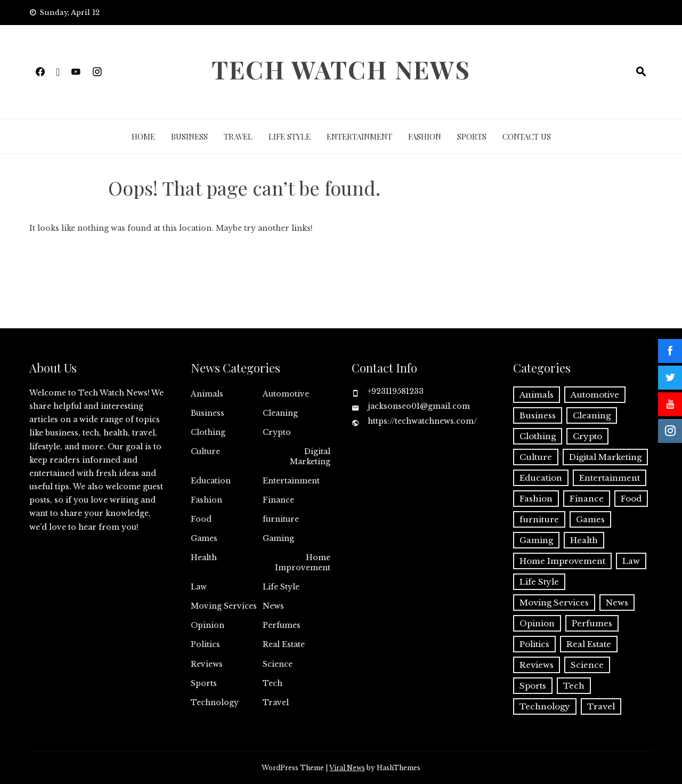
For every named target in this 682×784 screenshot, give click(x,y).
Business (189, 136)
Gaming (278, 538)
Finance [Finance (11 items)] (587, 499)
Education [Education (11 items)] (541, 478)
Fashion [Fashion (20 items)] (536, 499)
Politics (205, 644)
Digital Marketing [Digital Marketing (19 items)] (605, 457)
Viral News (347, 768)
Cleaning (280, 413)
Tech (273, 683)
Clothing (208, 432)
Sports (472, 136)
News (273, 606)
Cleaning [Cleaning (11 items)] (592, 415)
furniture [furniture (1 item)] (539, 519)
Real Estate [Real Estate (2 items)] (589, 644)
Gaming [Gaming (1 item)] (536, 540)
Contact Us (527, 136)
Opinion (208, 625)
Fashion (425, 136)
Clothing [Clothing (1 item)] (538, 436)
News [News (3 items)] (617, 603)
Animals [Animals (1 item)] (537, 395)
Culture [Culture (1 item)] (536, 457)
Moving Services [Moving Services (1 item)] (554, 603)
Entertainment (359, 136)
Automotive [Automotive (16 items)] (595, 395)
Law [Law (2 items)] (631, 561)
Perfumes (282, 625)
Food (201, 519)
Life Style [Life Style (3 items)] (539, 582)
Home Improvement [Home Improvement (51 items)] (562, 561)
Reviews (207, 664)
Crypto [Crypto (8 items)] (587, 436)
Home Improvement (303, 562)
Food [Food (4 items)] (631, 499)
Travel (238, 136)
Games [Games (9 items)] (590, 519)
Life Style (290, 136)
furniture (281, 519)
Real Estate (284, 644)
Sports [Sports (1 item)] (533, 686)
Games (204, 538)
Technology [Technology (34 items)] (545, 706)
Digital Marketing (310, 456)
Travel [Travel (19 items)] (601, 706)
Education (211, 481)
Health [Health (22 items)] (584, 540)
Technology (215, 702)
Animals (207, 394)
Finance (278, 500)
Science (278, 664)
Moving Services (224, 606)
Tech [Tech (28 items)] (574, 686)
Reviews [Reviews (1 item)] (537, 665)
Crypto (277, 432)
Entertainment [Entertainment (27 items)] (610, 478)
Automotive (286, 394)
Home (143, 136)
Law (199, 587)
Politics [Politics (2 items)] (534, 644)
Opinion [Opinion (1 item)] (537, 623)
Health (204, 557)
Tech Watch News (341, 69)
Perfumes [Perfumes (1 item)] (592, 623)
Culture (205, 451)
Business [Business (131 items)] (538, 415)
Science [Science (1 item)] (587, 665)
